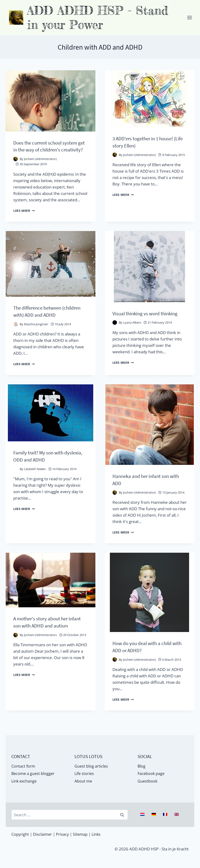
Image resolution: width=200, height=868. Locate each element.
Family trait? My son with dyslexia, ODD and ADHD (42, 468)
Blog (142, 765)
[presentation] (51, 101)
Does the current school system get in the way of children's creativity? (49, 150)
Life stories (85, 773)
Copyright (20, 834)
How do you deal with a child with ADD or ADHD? (146, 658)
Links (98, 834)
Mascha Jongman (36, 331)
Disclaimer (43, 834)
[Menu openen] (189, 17)
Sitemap (82, 834)
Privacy (63, 834)
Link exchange (25, 781)
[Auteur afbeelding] (16, 166)
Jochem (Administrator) (40, 166)
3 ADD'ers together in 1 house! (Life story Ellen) (147, 142)
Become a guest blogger (34, 773)
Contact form (24, 765)
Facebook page (151, 773)
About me (84, 781)
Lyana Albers (132, 336)
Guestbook (148, 781)
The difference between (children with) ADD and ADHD (48, 318)
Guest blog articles (91, 765)
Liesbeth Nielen (35, 481)
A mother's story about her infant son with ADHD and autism (44, 637)
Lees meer (25, 217)
